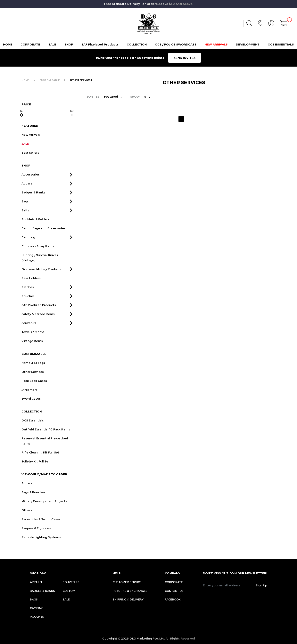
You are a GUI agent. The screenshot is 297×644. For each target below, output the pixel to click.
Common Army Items (38, 251)
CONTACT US (174, 591)
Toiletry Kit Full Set (36, 466)
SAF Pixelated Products (100, 44)
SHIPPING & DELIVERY (128, 599)
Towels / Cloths (33, 336)
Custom (69, 591)
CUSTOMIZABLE (50, 80)
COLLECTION (137, 44)
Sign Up (261, 585)
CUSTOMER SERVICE (127, 582)
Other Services (33, 376)
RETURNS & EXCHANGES (130, 591)
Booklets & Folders (35, 224)
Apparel (27, 188)
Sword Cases (31, 403)
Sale (66, 599)
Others (27, 515)
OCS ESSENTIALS (281, 44)
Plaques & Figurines (36, 533)
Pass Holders (31, 283)
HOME (8, 44)
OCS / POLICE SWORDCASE (176, 44)
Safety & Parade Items (38, 318)
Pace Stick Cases (34, 385)
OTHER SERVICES (81, 80)
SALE (52, 44)
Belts (25, 215)
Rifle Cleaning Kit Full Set (40, 457)
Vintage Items (32, 345)
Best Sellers (30, 157)
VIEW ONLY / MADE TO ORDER (44, 479)
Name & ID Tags (33, 367)
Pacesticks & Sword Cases (41, 524)
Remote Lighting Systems (41, 542)
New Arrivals (31, 139)
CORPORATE (30, 44)
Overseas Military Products (41, 274)
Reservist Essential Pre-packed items (45, 445)
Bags (25, 206)
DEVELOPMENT (248, 44)
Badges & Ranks (33, 197)
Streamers (29, 394)
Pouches (28, 300)
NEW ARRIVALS (216, 44)
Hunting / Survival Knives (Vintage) (40, 262)
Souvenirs (29, 327)
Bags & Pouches (33, 497)
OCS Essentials (33, 425)
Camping (28, 242)
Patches (28, 291)
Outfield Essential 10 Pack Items (46, 434)
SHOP (69, 44)
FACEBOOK (173, 599)
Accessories (31, 179)
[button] (71, 179)
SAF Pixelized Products (39, 309)
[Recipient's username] (229, 585)
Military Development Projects (44, 506)
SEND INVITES (185, 58)
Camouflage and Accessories (43, 233)
